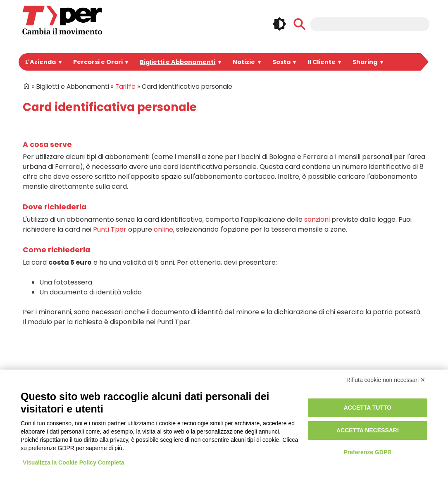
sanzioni (288, 210)
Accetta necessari (368, 430)
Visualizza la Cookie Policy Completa (74, 462)
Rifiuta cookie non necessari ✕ (386, 380)
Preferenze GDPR (367, 452)
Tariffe (116, 87)
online (112, 219)
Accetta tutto (368, 408)
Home (26, 86)
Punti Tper (63, 219)
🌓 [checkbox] (279, 24)
